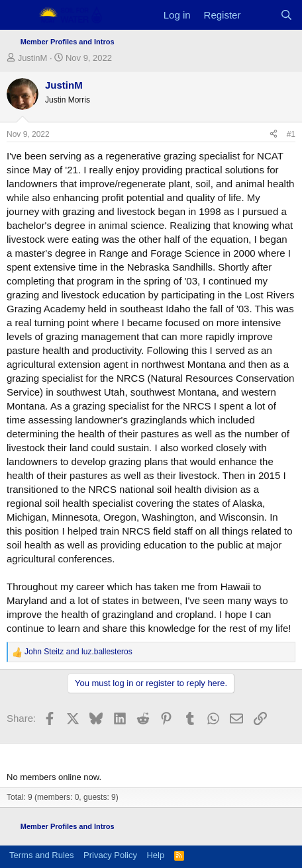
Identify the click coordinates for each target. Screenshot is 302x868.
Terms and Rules (42, 855)
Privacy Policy (110, 855)
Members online (47, 755)
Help (155, 855)
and (78, 652)
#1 (291, 134)
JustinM (33, 58)
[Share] (274, 135)
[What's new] (260, 15)
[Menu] (18, 15)
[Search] (286, 15)
